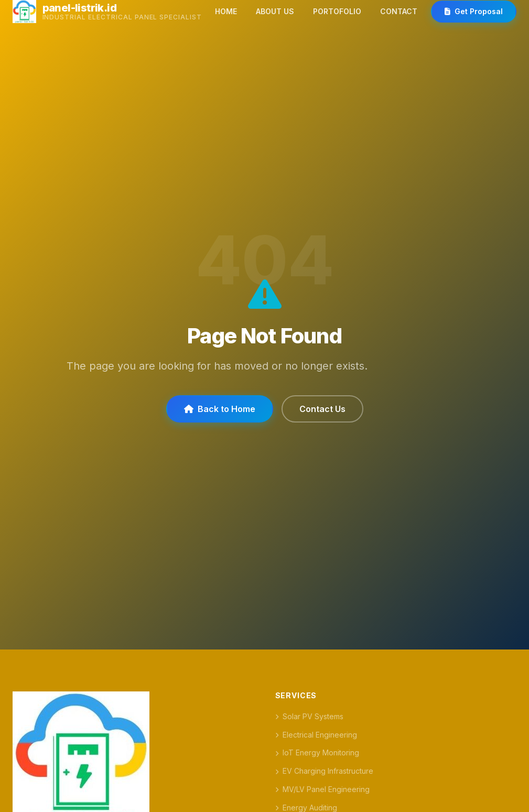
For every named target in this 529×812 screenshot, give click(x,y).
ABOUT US (275, 11)
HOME (226, 11)
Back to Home (220, 409)
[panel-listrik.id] (107, 12)
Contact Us (322, 409)
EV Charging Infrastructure (324, 771)
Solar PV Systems (309, 716)
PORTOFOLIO (337, 11)
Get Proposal (474, 11)
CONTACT (399, 11)
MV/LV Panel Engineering (322, 789)
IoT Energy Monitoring (317, 753)
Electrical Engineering (316, 735)
